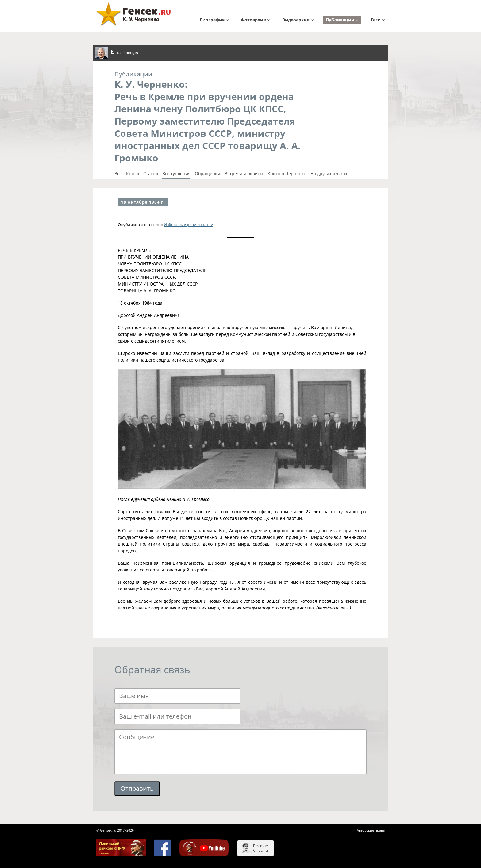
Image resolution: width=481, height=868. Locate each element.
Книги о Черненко (287, 174)
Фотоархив (255, 20)
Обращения (208, 174)
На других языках (329, 174)
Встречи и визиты (244, 174)
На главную (116, 53)
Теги (378, 20)
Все (118, 174)
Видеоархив (298, 20)
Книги (133, 174)
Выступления (176, 174)
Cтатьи (151, 174)
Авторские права (371, 830)
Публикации (342, 20)
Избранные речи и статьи (189, 225)
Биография (214, 20)
